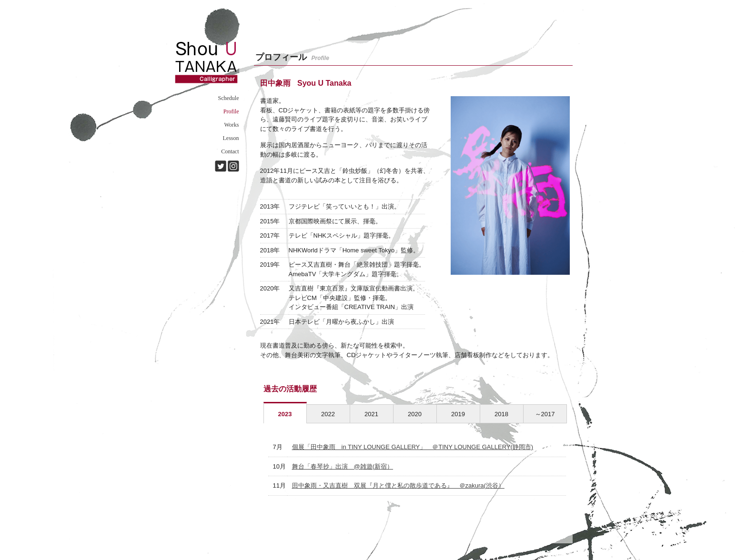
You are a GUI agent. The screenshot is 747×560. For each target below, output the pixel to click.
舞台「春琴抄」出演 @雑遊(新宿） (343, 466)
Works (231, 125)
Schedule (229, 98)
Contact (230, 151)
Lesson (231, 138)
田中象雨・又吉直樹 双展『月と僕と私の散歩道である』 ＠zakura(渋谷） (398, 485)
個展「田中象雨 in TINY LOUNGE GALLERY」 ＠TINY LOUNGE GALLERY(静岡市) (413, 447)
